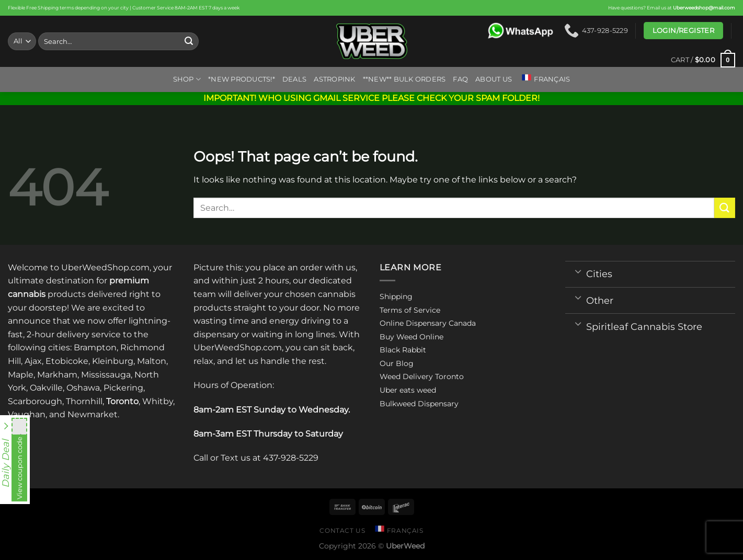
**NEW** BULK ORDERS (404, 79)
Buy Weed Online (411, 337)
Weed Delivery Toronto (422, 376)
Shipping (396, 296)
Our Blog (397, 363)
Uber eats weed (408, 390)
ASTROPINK (334, 79)
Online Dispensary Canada (428, 323)
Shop (187, 79)
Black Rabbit (403, 350)
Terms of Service (410, 310)
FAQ (460, 79)
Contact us (342, 530)
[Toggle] (578, 271)
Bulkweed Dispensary (419, 404)
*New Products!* (242, 79)
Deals (294, 79)
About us (494, 79)
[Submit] (189, 41)
